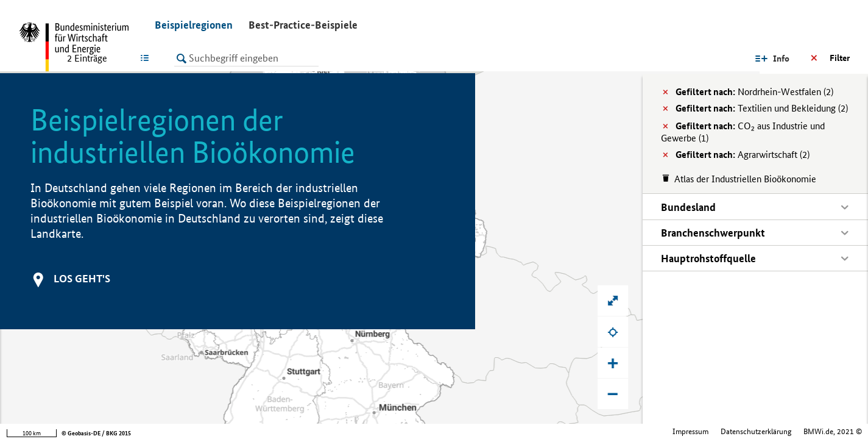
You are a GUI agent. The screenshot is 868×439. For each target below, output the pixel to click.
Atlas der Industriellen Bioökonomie (745, 179)
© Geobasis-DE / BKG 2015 (96, 433)
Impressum (585, 431)
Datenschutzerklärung (651, 431)
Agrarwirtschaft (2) (743, 155)
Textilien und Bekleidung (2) (762, 108)
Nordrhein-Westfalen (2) (754, 92)
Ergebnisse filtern (817, 58)
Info (735, 59)
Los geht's (82, 278)
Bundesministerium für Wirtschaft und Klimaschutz (780, 431)
